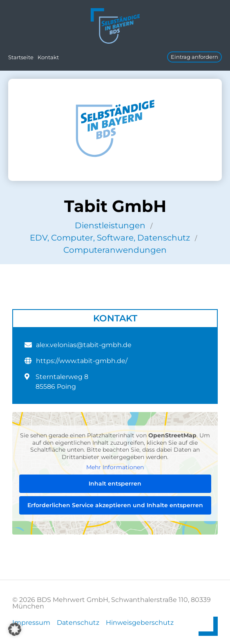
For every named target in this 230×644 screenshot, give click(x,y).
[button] (15, 629)
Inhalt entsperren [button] (115, 484)
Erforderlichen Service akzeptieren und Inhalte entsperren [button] (115, 505)
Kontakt (48, 57)
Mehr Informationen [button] (115, 467)
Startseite (21, 57)
